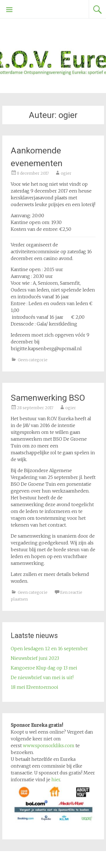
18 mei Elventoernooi (34, 687)
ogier (66, 173)
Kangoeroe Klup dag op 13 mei (44, 668)
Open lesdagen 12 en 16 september (49, 649)
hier (56, 780)
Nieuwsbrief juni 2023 (35, 658)
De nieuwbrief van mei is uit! (42, 677)
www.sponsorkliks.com (49, 745)
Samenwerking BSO (48, 398)
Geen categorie (33, 360)
